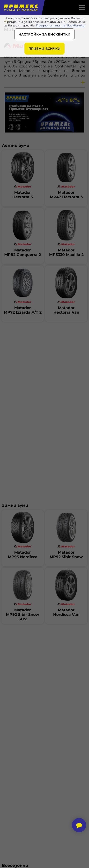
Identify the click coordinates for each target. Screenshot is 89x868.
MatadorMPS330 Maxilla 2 (66, 252)
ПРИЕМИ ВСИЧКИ (44, 49)
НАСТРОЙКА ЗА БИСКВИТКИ (44, 34)
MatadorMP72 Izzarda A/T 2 (23, 310)
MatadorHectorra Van (66, 310)
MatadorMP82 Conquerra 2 (23, 252)
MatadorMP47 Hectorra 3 (66, 195)
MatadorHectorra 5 (23, 195)
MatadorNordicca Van (66, 612)
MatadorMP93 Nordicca (23, 555)
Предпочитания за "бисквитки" (61, 25)
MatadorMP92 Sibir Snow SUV (23, 615)
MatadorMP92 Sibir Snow (66, 555)
